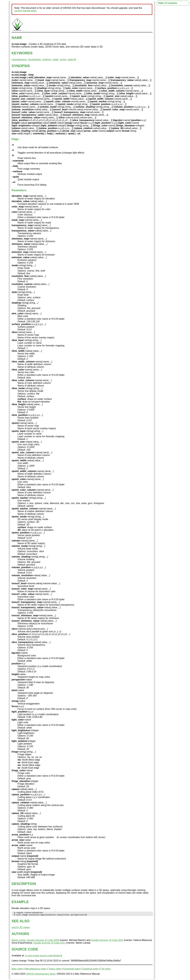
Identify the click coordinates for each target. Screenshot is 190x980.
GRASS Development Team (41, 975)
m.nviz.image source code (39, 956)
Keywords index (72, 970)
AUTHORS (20, 935)
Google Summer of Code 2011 (50, 944)
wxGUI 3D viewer (21, 928)
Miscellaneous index (36, 970)
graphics (47, 59)
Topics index (55, 970)
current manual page (25, 11)
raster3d (72, 59)
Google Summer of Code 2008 (43, 941)
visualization (34, 59)
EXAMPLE (20, 902)
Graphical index (90, 970)
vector (63, 59)
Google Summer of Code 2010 (107, 941)
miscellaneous (19, 59)
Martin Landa (18, 941)
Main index (17, 970)
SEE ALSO (20, 922)
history (58, 956)
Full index (106, 970)
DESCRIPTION (24, 884)
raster (56, 59)
